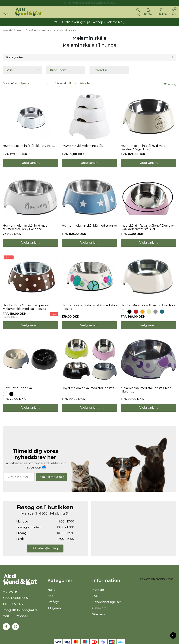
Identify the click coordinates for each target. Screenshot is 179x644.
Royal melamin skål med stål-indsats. (88, 388)
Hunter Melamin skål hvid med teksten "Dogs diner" (143, 148)
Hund (21, 31)
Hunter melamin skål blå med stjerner (89, 226)
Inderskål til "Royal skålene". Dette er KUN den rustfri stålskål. (147, 227)
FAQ (95, 596)
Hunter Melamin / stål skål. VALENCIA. (30, 146)
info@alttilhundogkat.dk (21, 610)
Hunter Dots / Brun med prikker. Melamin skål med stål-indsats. (26, 307)
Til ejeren (54, 608)
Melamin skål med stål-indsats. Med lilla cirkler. (146, 390)
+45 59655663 (13, 604)
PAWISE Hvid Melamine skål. (82, 146)
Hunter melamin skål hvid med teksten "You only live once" (25, 227)
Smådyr (53, 602)
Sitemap (98, 614)
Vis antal (61, 83)
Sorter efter (10, 83)
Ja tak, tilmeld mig (51, 477)
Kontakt (98, 590)
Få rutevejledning (45, 548)
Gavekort (99, 608)
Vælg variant (30, 163)
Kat (50, 596)
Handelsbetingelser (107, 602)
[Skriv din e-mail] (19, 477)
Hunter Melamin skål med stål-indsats (148, 305)
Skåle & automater (41, 31)
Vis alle (85, 83)
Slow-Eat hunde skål (18, 388)
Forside (8, 31)
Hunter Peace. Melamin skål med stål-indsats (89, 307)
